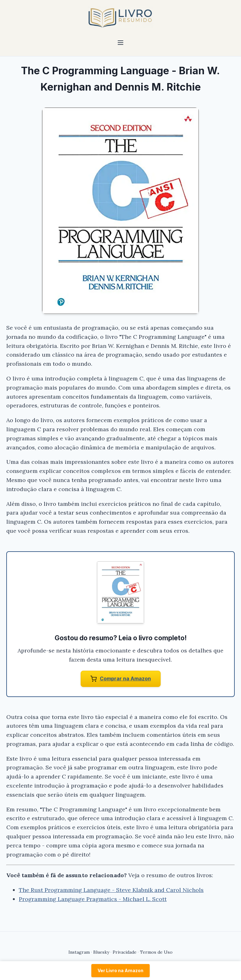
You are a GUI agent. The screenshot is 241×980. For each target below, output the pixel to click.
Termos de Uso (156, 952)
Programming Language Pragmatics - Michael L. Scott (93, 899)
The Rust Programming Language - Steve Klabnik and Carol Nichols (111, 890)
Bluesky (101, 952)
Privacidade (125, 952)
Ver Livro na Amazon (120, 970)
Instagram (79, 952)
